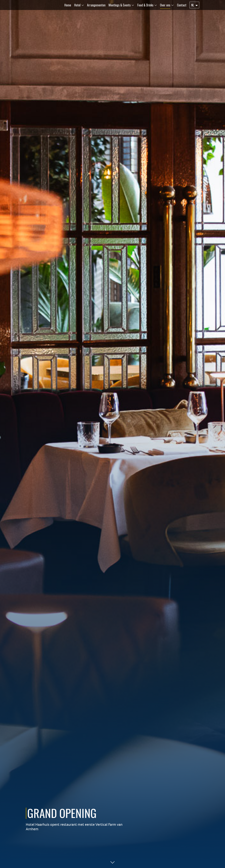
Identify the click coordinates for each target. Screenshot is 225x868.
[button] (78, 5)
